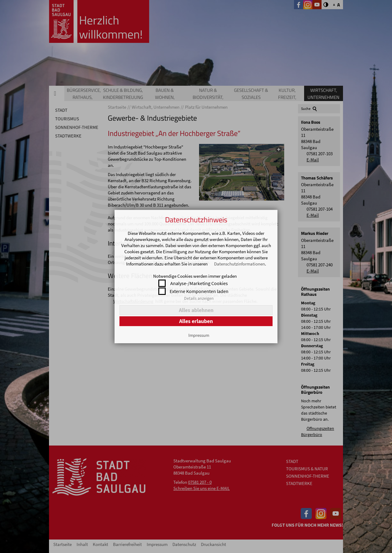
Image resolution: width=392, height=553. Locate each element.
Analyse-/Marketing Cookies (199, 283)
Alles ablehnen (196, 310)
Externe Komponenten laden (199, 291)
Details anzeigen (199, 298)
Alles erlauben (196, 321)
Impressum (199, 335)
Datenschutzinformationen (239, 264)
